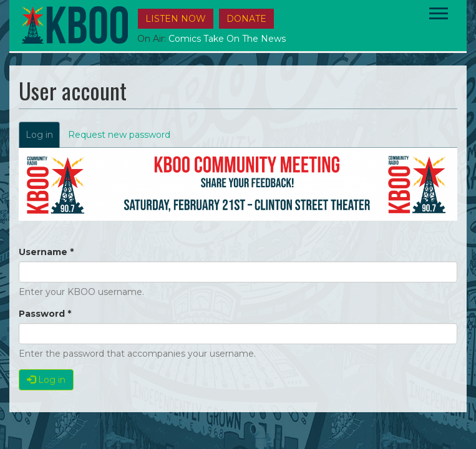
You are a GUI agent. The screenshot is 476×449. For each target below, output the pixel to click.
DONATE (246, 19)
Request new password (119, 135)
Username (46, 252)
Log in (43, 138)
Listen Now (176, 19)
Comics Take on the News (227, 39)
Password (45, 314)
